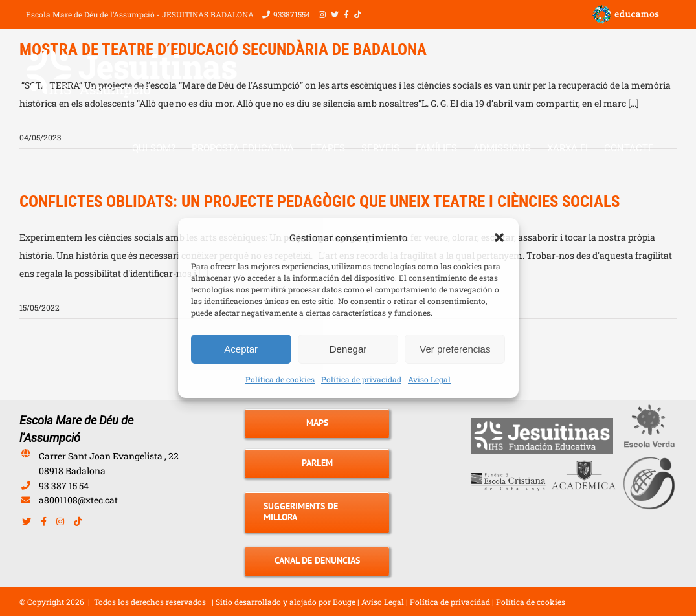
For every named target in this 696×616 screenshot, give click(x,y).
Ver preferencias (455, 349)
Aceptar (241, 349)
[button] (499, 237)
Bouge (344, 602)
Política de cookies (280, 379)
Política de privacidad (361, 379)
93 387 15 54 (64, 486)
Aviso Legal (429, 379)
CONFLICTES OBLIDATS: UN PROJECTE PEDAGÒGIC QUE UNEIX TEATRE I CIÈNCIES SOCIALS (320, 202)
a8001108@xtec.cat (78, 500)
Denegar (348, 349)
